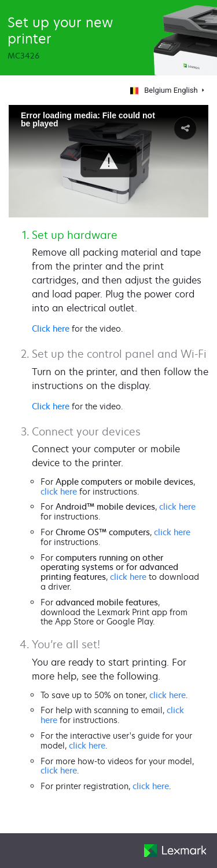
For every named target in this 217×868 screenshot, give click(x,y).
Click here (51, 328)
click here (59, 491)
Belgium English (162, 90)
